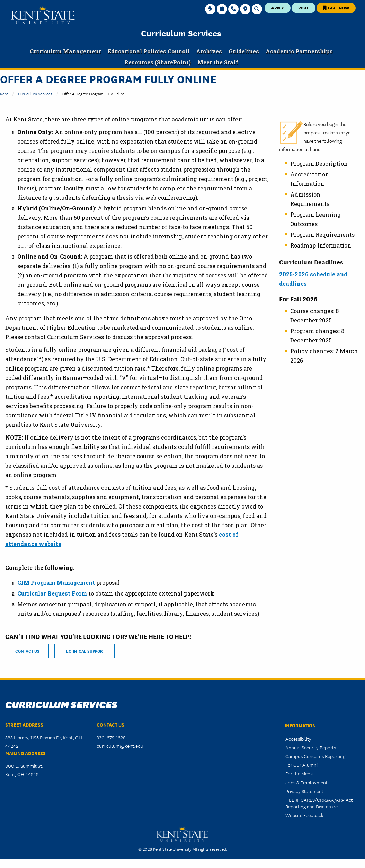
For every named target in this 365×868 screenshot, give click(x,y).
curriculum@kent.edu (120, 746)
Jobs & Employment (306, 782)
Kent (4, 93)
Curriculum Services (181, 33)
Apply (278, 7)
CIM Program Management (56, 583)
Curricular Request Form (53, 593)
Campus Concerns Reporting (315, 756)
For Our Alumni (301, 765)
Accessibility (298, 739)
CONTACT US (27, 651)
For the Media (300, 773)
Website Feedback (304, 815)
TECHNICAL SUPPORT (84, 651)
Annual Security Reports (311, 747)
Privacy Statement (304, 791)
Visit (303, 7)
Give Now (336, 7)
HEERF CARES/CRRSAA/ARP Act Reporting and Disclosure (319, 803)
